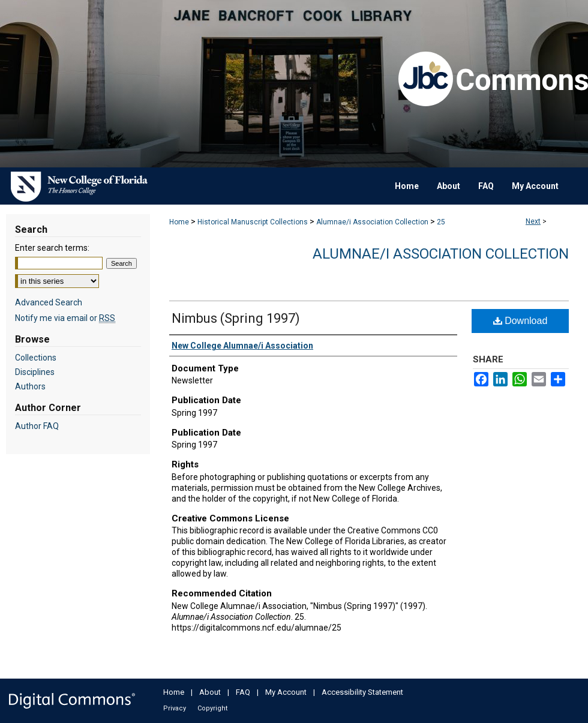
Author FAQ (37, 426)
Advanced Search (49, 302)
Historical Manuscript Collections (253, 222)
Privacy (175, 708)
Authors (30, 386)
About (210, 692)
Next (533, 221)
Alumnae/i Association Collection (372, 222)
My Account (286, 692)
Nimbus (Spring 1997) (236, 318)
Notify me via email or (65, 318)
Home (179, 222)
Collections (36, 358)
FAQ (243, 692)
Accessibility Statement (362, 692)
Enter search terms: (52, 248)
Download (520, 321)
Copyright (212, 708)
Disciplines (35, 372)
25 (441, 222)
